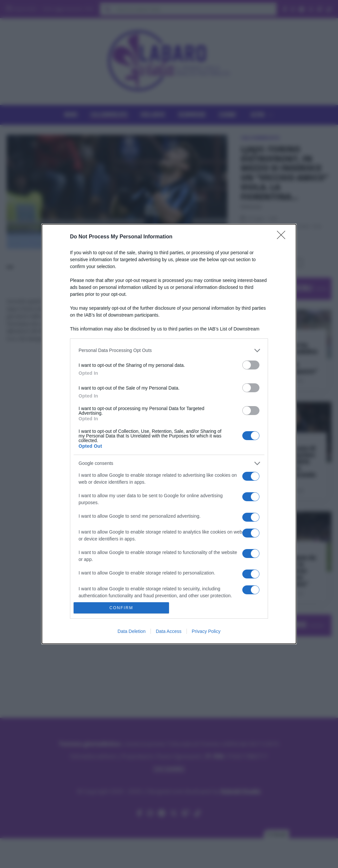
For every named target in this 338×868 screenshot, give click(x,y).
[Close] (283, 237)
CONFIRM (121, 608)
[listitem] (169, 350)
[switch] (251, 365)
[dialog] (169, 434)
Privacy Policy (206, 631)
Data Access (169, 631)
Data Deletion (132, 631)
